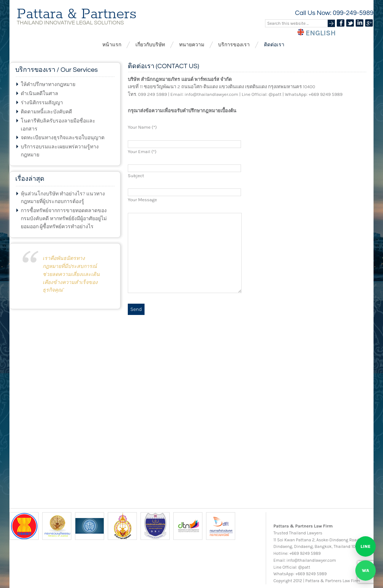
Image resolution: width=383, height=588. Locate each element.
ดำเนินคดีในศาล (40, 94)
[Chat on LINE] (366, 546)
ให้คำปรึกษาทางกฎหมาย (48, 84)
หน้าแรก (112, 45)
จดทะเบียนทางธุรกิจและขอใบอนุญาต (63, 138)
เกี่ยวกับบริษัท (150, 45)
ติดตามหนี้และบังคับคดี (46, 112)
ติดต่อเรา (274, 45)
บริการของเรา (234, 45)
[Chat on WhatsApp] (366, 571)
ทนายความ (192, 45)
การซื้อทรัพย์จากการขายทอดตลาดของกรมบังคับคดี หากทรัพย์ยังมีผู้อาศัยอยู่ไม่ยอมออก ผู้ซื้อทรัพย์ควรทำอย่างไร (64, 219)
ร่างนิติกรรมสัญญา (42, 103)
